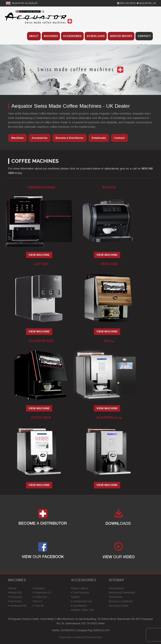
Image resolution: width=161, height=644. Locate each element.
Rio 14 (37, 601)
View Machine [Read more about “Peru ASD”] (107, 331)
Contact (144, 36)
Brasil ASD (15, 593)
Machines (51, 36)
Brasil (12, 588)
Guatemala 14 (42, 593)
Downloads (96, 36)
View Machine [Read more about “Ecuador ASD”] (39, 408)
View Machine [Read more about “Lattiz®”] (39, 331)
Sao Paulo (15, 601)
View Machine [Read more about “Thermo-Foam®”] (39, 255)
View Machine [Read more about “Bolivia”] (107, 255)
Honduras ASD (17, 606)
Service (113, 606)
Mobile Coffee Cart (82, 610)
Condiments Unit (81, 601)
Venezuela (15, 597)
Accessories (72, 36)
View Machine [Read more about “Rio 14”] (107, 408)
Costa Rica (40, 597)
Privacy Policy (94, 637)
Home (112, 588)
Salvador (39, 588)
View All (38, 606)
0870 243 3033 (126, 3)
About (34, 36)
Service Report (121, 36)
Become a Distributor (69, 138)
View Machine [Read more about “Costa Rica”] (39, 485)
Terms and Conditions (72, 637)
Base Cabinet (79, 588)
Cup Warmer (79, 606)
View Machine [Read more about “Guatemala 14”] (107, 485)
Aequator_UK (146, 3)
